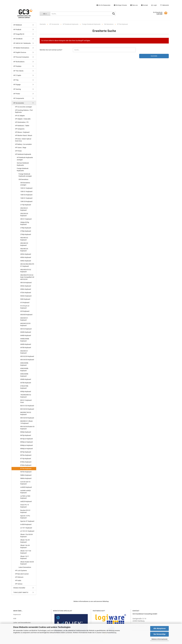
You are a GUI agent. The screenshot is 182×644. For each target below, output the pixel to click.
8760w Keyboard (26, 465)
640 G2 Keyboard (26, 329)
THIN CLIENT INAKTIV (21, 592)
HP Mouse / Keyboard (22, 132)
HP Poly (16, 80)
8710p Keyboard (26, 459)
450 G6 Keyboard (26, 283)
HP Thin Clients (18, 71)
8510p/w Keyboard (26, 439)
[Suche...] (45, 14)
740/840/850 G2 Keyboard (26, 396)
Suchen (154, 56)
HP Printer (17, 94)
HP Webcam (19, 577)
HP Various (19, 584)
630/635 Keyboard (26, 315)
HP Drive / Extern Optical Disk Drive (23, 140)
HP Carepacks (20, 129)
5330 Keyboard (25, 299)
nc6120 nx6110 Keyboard (25, 483)
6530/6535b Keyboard (24, 364)
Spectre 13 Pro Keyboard (25, 517)
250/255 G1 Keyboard (24, 209)
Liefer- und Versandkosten (22, 623)
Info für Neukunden (103, 5)
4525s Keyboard (26, 286)
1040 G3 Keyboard (26, 201)
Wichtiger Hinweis (120, 5)
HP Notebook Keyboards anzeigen (25, 159)
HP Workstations (19, 62)
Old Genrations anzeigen (25, 184)
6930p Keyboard (26, 391)
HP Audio (18, 580)
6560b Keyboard (26, 379)
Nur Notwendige (160, 634)
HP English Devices (20, 52)
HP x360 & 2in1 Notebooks (22, 43)
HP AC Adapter (20, 116)
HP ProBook (17, 30)
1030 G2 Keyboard (26, 195)
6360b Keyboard (26, 332)
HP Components (19, 98)
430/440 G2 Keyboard (24, 239)
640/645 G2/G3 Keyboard (25, 324)
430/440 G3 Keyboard (24, 244)
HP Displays (17, 66)
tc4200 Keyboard (26, 524)
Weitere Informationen (159, 639)
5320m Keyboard (26, 296)
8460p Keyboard (26, 432)
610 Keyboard (25, 303)
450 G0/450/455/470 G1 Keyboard (27, 265)
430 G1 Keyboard (26, 219)
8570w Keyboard (26, 455)
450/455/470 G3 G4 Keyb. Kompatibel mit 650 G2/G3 (27, 277)
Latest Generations (25, 567)
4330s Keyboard (26, 257)
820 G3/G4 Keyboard (27, 409)
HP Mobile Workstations (21, 48)
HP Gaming (17, 89)
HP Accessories (19, 103)
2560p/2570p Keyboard (25, 223)
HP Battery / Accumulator (23, 144)
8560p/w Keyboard (26, 449)
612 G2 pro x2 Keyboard (25, 307)
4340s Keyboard (26, 261)
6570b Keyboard (26, 383)
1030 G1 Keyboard (26, 191)
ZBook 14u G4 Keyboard (25, 546)
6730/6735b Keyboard (24, 387)
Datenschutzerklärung (109, 633)
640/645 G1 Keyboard (24, 319)
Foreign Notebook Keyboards (23, 169)
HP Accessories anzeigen (24, 107)
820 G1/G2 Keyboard (27, 406)
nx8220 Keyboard (26, 501)
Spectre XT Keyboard (27, 521)
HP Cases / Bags (21, 148)
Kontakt (145, 5)
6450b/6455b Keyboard (25, 340)
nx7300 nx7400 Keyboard (25, 497)
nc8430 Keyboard (26, 487)
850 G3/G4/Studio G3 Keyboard (27, 428)
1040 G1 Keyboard (26, 198)
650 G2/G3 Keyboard (27, 356)
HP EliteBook (18, 25)
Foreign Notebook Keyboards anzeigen (25, 175)
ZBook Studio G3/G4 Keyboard (27, 563)
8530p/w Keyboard (26, 442)
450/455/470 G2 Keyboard (26, 271)
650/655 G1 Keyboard (24, 352)
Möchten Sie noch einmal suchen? (51, 50)
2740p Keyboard (26, 228)
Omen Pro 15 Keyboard (25, 506)
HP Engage (17, 85)
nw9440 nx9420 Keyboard (25, 492)
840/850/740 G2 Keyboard (26, 413)
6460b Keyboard (26, 344)
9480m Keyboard (26, 475)
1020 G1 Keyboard (26, 188)
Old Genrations (23, 179)
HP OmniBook (18, 39)
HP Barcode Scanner (22, 574)
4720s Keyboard (26, 293)
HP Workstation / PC (22, 122)
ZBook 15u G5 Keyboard (25, 541)
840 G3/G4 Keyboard (27, 418)
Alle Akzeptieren (160, 628)
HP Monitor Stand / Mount (24, 135)
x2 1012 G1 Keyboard (27, 531)
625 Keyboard (25, 311)
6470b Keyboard (26, 348)
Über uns (134, 5)
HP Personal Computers (21, 57)
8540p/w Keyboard (26, 445)
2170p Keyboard (26, 205)
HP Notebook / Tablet (22, 126)
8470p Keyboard (26, 435)
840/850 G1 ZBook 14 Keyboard (26, 422)
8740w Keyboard (26, 462)
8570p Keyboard (26, 452)
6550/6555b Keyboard (24, 375)
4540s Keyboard (26, 289)
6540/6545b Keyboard (24, 370)
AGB (15, 619)
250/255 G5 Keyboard (24, 215)
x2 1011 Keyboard (26, 528)
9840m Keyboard (26, 478)
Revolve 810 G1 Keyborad (25, 511)
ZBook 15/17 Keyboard (25, 557)
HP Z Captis (17, 75)
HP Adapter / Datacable (23, 119)
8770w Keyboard (26, 469)
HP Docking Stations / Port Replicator (24, 111)
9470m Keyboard (26, 472)
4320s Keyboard (26, 254)
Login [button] (154, 5)
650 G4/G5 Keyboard (27, 360)
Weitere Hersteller (19, 588)
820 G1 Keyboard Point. (26, 401)
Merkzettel (165, 5)
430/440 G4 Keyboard (24, 250)
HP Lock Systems (21, 571)
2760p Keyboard (26, 234)
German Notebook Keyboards (23, 164)
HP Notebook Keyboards (23, 154)
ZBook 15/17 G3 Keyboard (26, 552)
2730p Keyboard (26, 231)
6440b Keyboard (26, 335)
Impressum (17, 614)
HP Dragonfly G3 (19, 34)
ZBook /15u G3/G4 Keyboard (26, 536)
